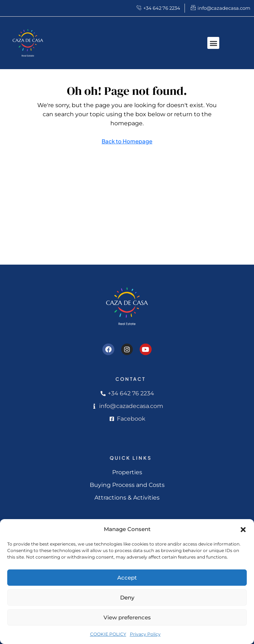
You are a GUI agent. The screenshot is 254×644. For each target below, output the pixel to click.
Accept (127, 578)
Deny (127, 597)
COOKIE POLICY (108, 634)
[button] (243, 529)
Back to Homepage (127, 141)
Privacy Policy (145, 634)
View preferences (127, 617)
